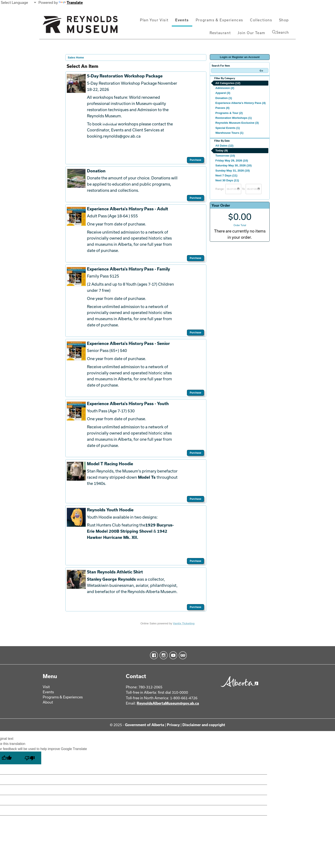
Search (281, 32)
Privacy (173, 725)
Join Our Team (251, 33)
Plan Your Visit (154, 20)
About (48, 702)
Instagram (163, 655)
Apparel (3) (223, 93)
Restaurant (220, 33)
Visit (46, 687)
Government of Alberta (145, 725)
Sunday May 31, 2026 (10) (233, 171)
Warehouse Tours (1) (229, 133)
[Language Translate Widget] (18, 2)
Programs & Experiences (219, 20)
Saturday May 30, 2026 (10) (234, 165)
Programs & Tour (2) (229, 113)
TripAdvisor (182, 655)
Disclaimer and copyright (204, 725)
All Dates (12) (224, 146)
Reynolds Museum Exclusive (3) (237, 123)
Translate (71, 2)
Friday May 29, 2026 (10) (232, 161)
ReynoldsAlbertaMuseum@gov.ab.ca (168, 703)
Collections (261, 20)
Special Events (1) (228, 128)
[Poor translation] (30, 758)
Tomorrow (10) (225, 156)
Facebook (153, 655)
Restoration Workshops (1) (234, 118)
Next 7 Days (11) (226, 175)
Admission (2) (225, 88)
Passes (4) (222, 108)
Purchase (195, 160)
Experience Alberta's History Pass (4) (240, 103)
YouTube (172, 655)
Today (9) (222, 150)
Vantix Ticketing (184, 623)
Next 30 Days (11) (227, 180)
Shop (284, 20)
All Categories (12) (228, 83)
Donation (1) (224, 98)
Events (182, 20)
